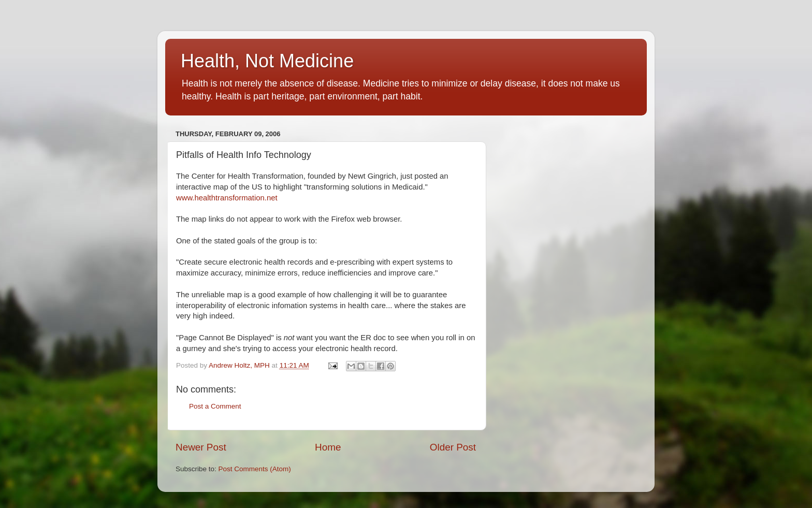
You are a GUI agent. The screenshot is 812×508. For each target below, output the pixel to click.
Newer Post (201, 447)
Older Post (453, 447)
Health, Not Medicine (267, 61)
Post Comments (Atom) (255, 469)
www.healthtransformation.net (227, 198)
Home (328, 447)
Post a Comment (215, 406)
